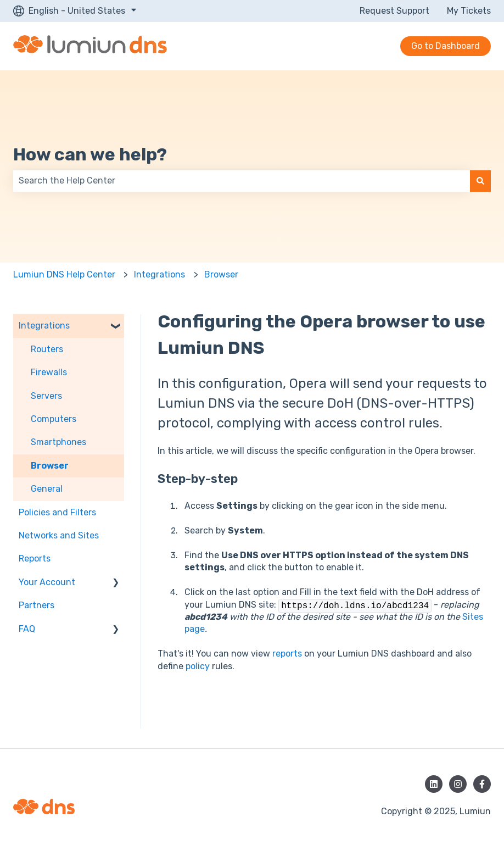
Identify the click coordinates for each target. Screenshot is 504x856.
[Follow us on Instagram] (458, 784)
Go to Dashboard (446, 46)
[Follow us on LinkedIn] (434, 784)
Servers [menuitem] (46, 396)
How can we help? (90, 154)
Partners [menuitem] (37, 605)
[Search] (480, 181)
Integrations (159, 274)
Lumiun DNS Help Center (64, 274)
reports (287, 654)
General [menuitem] (47, 489)
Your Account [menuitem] (47, 582)
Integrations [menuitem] (44, 326)
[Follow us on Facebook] (482, 784)
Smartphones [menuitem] (58, 442)
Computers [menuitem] (54, 419)
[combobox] (242, 181)
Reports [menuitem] (35, 558)
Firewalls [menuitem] (49, 372)
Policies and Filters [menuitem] (57, 512)
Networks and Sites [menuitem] (59, 535)
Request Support (394, 11)
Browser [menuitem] (50, 466)
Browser (221, 274)
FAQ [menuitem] (27, 629)
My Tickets (469, 11)
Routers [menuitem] (47, 349)
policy (198, 666)
